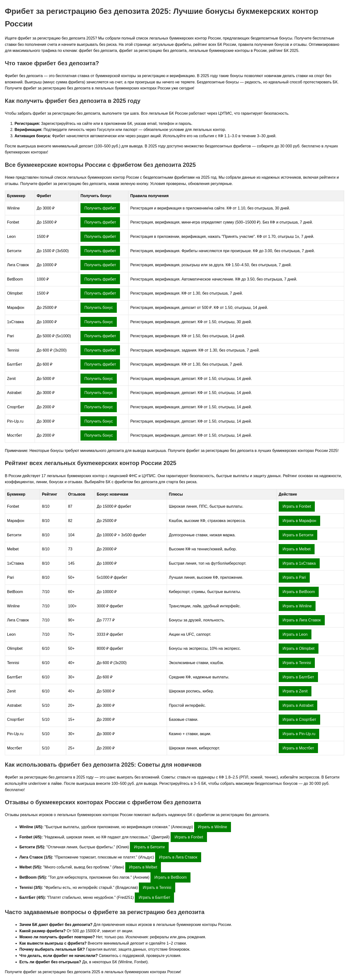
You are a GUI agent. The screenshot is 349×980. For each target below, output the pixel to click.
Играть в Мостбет (298, 748)
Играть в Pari (294, 577)
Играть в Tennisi (297, 663)
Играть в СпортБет (299, 719)
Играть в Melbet (297, 549)
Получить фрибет (100, 208)
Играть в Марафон (299, 521)
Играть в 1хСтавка (299, 563)
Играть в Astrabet (298, 705)
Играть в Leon (295, 634)
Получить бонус (99, 308)
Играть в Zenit (295, 691)
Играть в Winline (297, 606)
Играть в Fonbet (297, 506)
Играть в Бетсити (298, 535)
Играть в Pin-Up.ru (299, 734)
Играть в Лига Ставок (302, 620)
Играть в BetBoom (299, 592)
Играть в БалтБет (298, 677)
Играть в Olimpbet (299, 648)
